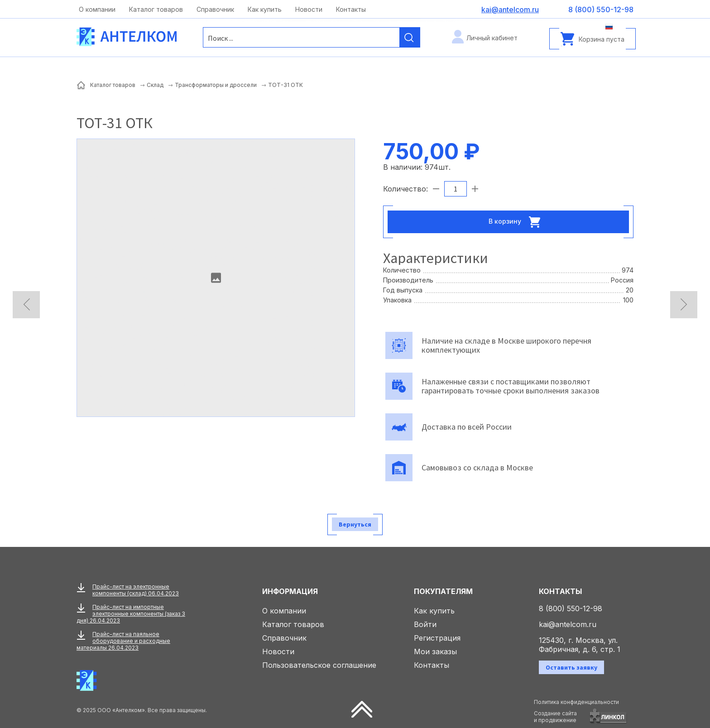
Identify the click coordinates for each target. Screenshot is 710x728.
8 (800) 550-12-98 (571, 608)
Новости (309, 9)
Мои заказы (435, 651)
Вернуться (355, 524)
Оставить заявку (571, 667)
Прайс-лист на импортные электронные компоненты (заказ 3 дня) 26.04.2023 (131, 614)
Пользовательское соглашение (319, 665)
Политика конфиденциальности (576, 702)
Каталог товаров (156, 9)
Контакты (351, 9)
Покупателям (443, 591)
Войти (425, 624)
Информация (290, 591)
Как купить (265, 9)
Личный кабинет (492, 38)
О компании (97, 9)
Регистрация (437, 638)
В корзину (517, 222)
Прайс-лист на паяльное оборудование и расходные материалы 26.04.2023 (123, 641)
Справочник (215, 9)
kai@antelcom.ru (568, 624)
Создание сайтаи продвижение (555, 717)
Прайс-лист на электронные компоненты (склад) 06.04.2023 (136, 590)
